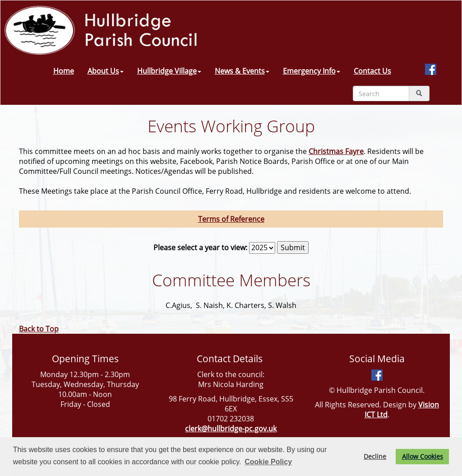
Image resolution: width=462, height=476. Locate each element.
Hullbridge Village (169, 71)
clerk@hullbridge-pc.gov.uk (231, 429)
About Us (106, 71)
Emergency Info (312, 71)
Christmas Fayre (336, 151)
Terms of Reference (231, 219)
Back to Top (39, 329)
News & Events (242, 71)
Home (64, 71)
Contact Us (372, 71)
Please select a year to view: (200, 247)
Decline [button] (375, 456)
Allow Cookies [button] (423, 456)
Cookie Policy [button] (268, 462)
